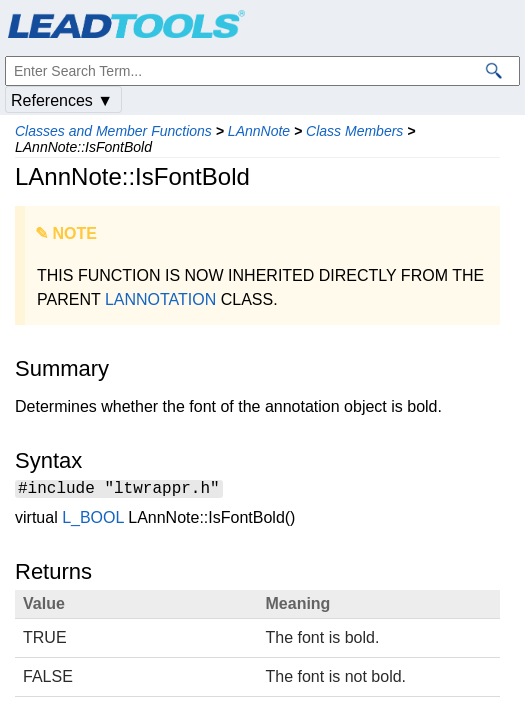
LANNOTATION (160, 299)
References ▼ (62, 100)
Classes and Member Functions (113, 131)
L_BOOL (93, 520)
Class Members (354, 131)
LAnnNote (259, 131)
